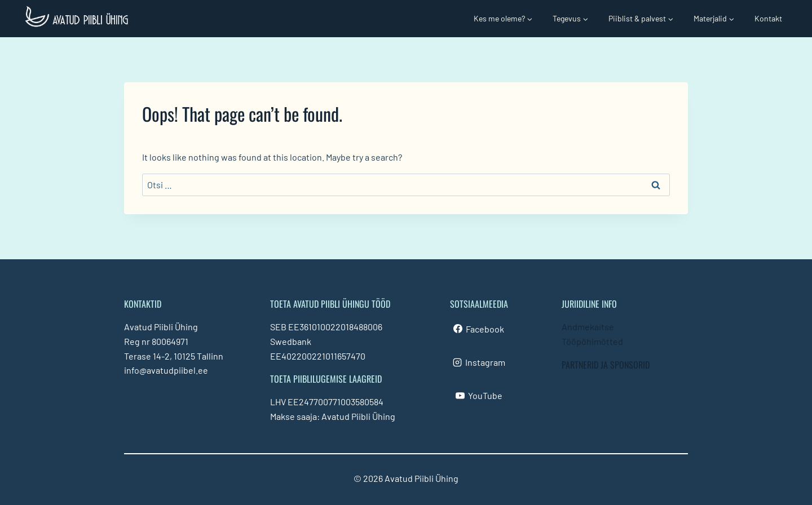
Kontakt (768, 18)
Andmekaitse (588, 327)
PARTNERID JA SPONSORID (606, 365)
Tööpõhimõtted (592, 341)
